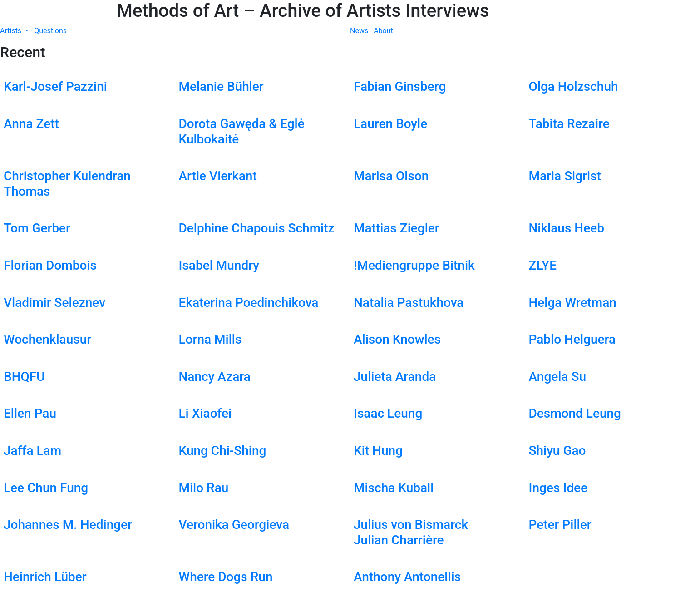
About (383, 31)
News (359, 31)
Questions (50, 31)
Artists (12, 31)
